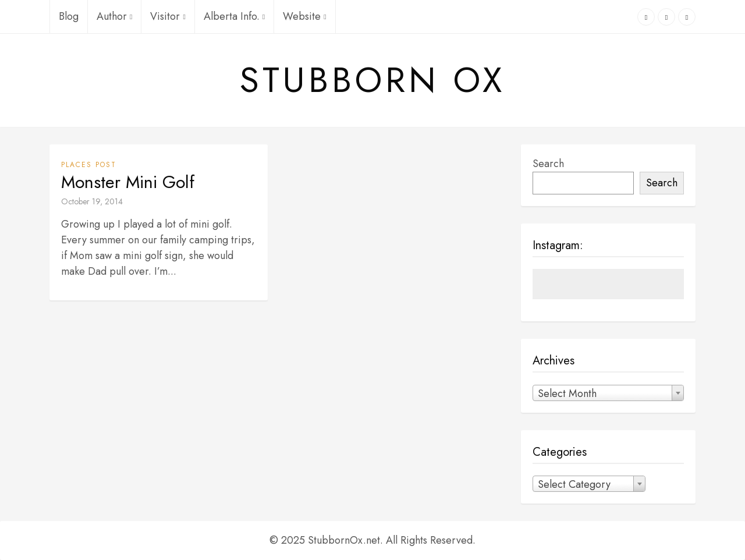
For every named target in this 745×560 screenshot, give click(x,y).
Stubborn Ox (372, 80)
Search (548, 164)
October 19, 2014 (92, 201)
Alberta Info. (234, 16)
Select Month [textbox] (567, 394)
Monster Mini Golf (128, 182)
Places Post (89, 165)
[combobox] (608, 393)
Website (304, 16)
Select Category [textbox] (574, 484)
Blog (69, 16)
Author (114, 16)
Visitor (168, 16)
